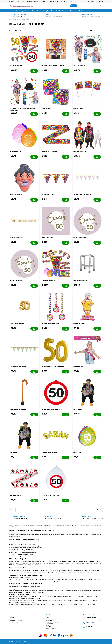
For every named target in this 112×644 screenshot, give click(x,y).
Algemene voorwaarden (16, 621)
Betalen (48, 625)
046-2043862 (89, 628)
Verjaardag (17, 19)
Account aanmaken (51, 619)
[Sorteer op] (94, 31)
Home (11, 19)
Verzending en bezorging (53, 622)
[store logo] (21, 6)
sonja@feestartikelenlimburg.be (94, 619)
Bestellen (49, 627)
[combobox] (66, 6)
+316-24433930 (90, 622)
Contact (101, 1)
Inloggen (49, 618)
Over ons (12, 619)
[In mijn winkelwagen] (34, 71)
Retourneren (49, 624)
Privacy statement (14, 622)
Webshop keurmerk (51, 628)
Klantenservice (50, 621)
